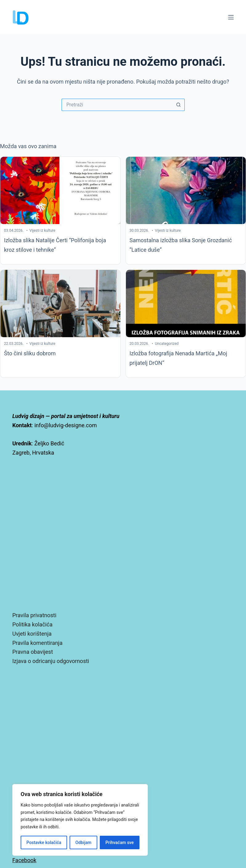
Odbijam (83, 842)
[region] (80, 820)
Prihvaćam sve (120, 842)
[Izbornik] (231, 17)
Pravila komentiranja (37, 643)
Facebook (24, 860)
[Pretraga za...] (117, 105)
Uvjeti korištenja (32, 634)
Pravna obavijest (33, 652)
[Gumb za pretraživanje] (179, 105)
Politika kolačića (32, 624)
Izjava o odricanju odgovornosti (51, 661)
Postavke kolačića (44, 842)
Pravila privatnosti (34, 615)
